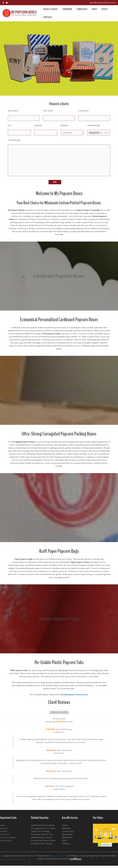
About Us (4, 831)
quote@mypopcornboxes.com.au (103, 3)
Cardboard (68, 9)
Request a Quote (51, 9)
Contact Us (5, 837)
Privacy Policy (6, 843)
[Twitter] (7, 3)
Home (3, 828)
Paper (96, 9)
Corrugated (83, 9)
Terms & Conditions (9, 840)
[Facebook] (3, 3)
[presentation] (15, 863)
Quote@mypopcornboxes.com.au (74, 697)
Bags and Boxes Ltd (59, 858)
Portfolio (48, 17)
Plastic (107, 9)
